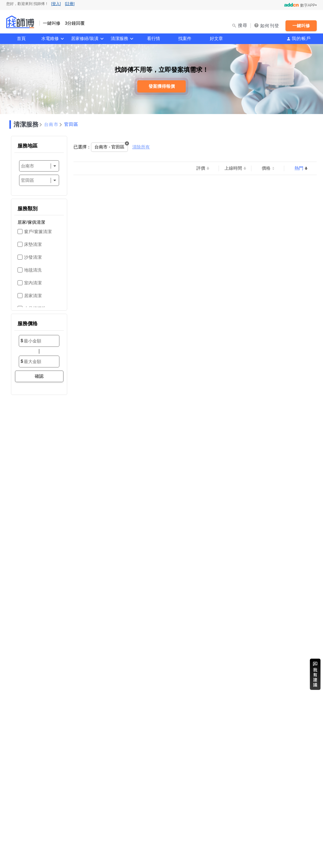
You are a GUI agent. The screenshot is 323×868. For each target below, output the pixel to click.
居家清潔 (33, 296)
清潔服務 (119, 38)
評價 (201, 168)
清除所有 (141, 147)
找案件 (185, 38)
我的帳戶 (301, 38)
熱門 (299, 168)
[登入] (56, 4)
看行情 (154, 38)
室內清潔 (33, 283)
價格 (266, 168)
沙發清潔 (33, 257)
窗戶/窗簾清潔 (38, 232)
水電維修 (50, 38)
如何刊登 (270, 26)
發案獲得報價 (162, 86)
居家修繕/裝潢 (85, 38)
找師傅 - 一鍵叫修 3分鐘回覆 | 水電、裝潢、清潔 (20, 22)
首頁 (21, 38)
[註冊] (70, 4)
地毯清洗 (33, 270)
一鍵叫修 (301, 26)
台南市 (51, 124)
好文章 (216, 38)
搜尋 (243, 25)
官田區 (71, 124)
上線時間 (233, 168)
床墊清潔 (33, 244)
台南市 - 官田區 (109, 147)
